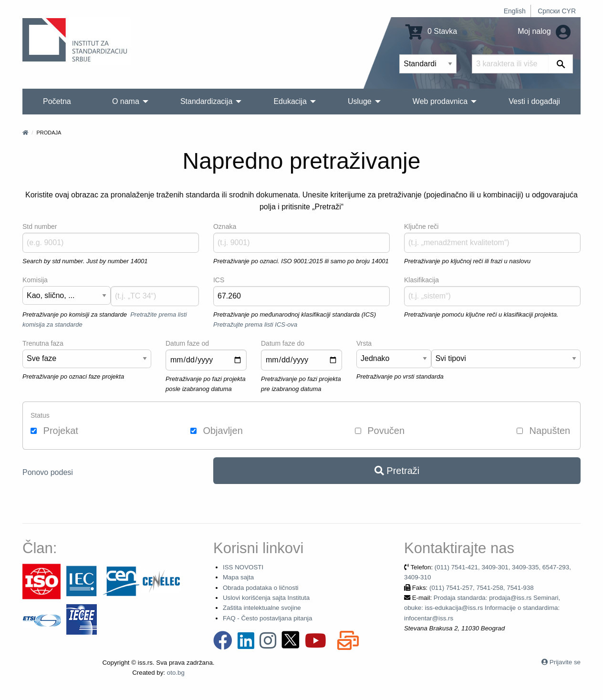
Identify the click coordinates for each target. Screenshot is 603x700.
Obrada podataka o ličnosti (261, 588)
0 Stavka (431, 31)
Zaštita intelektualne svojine (262, 608)
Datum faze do (283, 343)
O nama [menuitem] (126, 101)
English (515, 11)
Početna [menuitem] (57, 101)
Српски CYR (557, 11)
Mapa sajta (238, 577)
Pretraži (397, 471)
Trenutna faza (43, 343)
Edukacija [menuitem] (290, 101)
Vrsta (364, 343)
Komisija (35, 280)
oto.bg (176, 673)
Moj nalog (544, 31)
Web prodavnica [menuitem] (440, 101)
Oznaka (225, 226)
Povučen (380, 431)
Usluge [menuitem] (360, 101)
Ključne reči (421, 226)
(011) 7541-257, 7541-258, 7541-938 (482, 588)
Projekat (54, 431)
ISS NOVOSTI (243, 567)
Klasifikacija (421, 280)
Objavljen (217, 431)
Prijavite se (565, 662)
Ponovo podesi (48, 472)
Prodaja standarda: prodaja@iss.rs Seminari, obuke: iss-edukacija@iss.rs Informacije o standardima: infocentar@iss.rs (482, 608)
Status (40, 415)
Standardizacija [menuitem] (206, 101)
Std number (40, 226)
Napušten (543, 431)
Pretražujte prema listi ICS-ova (255, 324)
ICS (219, 280)
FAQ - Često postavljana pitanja (267, 618)
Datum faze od (187, 343)
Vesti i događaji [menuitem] (534, 101)
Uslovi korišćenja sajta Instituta (266, 598)
